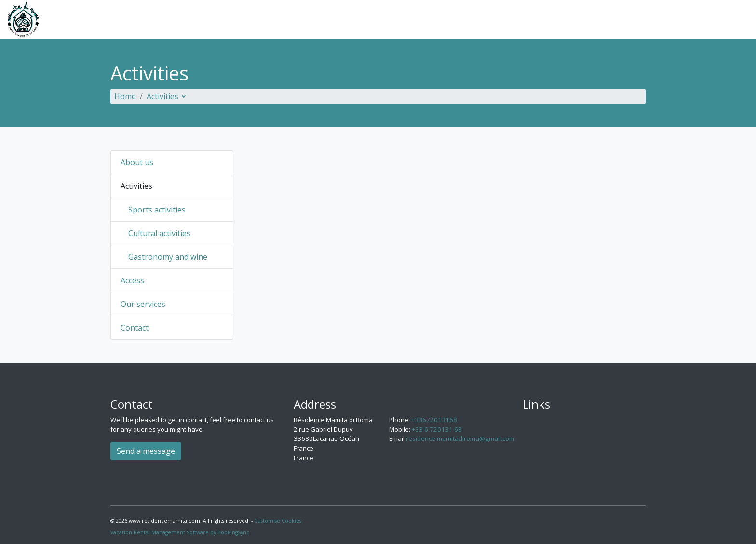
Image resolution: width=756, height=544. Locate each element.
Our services (622, 19)
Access (571, 19)
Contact (675, 19)
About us (470, 19)
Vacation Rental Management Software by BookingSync (180, 532)
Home (125, 96)
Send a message (146, 451)
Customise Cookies (278, 521)
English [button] (721, 19)
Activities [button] (521, 19)
